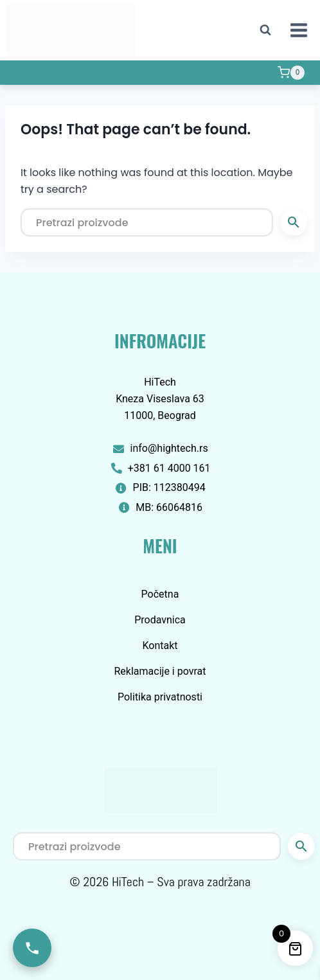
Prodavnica (160, 620)
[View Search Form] (265, 30)
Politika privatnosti (160, 697)
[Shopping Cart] (291, 73)
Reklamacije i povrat (160, 671)
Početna (160, 594)
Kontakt (160, 646)
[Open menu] (298, 30)
